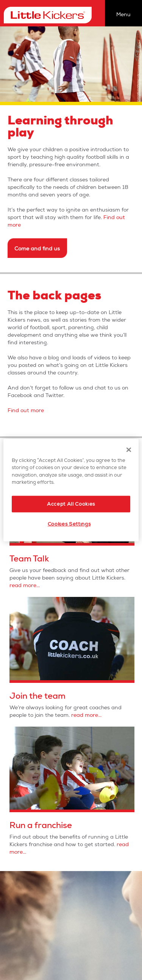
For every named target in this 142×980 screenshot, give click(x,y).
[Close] (129, 449)
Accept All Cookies (71, 504)
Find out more (26, 410)
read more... (25, 585)
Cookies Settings (69, 524)
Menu (123, 15)
